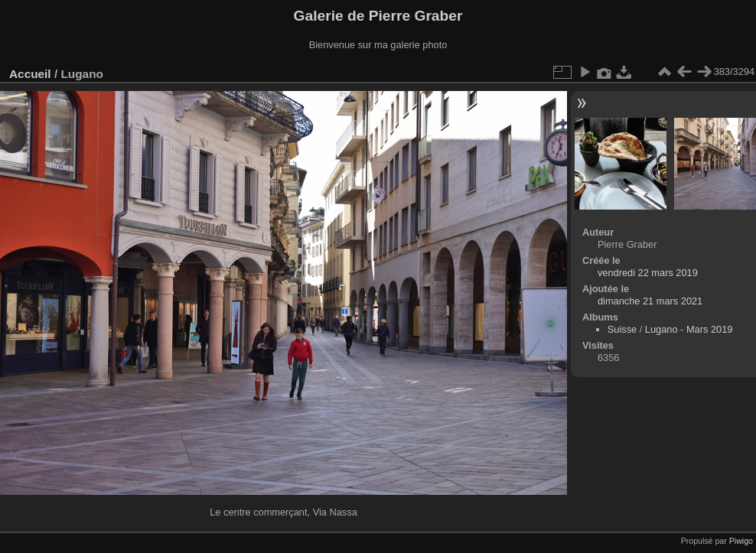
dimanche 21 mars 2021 (650, 301)
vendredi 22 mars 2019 (648, 273)
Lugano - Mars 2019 (689, 329)
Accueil (30, 74)
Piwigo (741, 541)
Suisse (622, 329)
